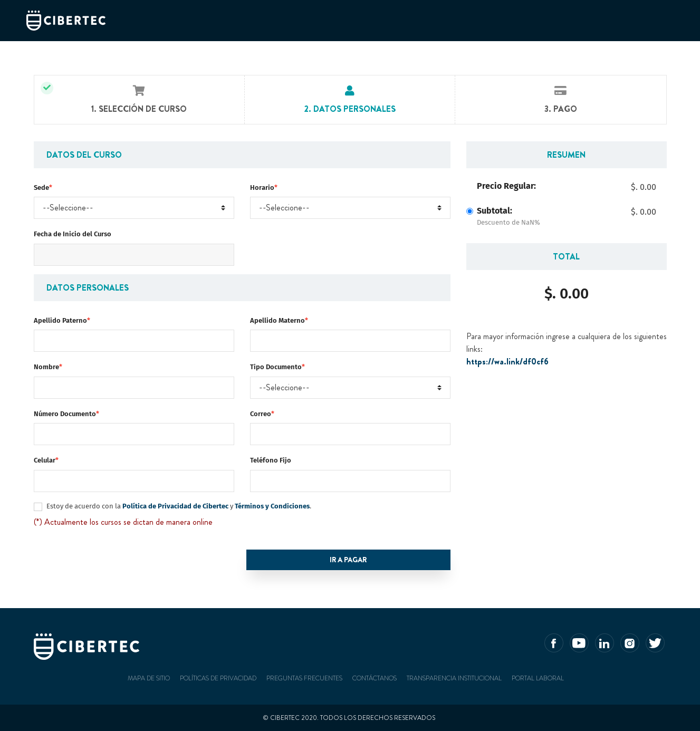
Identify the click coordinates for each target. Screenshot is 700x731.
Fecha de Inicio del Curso (73, 234)
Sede (43, 187)
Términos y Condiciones (272, 506)
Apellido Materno (279, 320)
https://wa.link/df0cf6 (507, 362)
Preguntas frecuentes (304, 678)
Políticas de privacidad (218, 678)
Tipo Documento (277, 367)
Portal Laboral (538, 678)
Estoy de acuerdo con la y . (179, 506)
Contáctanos (375, 678)
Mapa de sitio (149, 678)
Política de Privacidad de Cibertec (175, 506)
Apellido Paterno (62, 320)
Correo (262, 414)
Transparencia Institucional (454, 678)
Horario (264, 187)
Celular (46, 460)
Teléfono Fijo (271, 460)
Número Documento (66, 414)
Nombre (48, 367)
